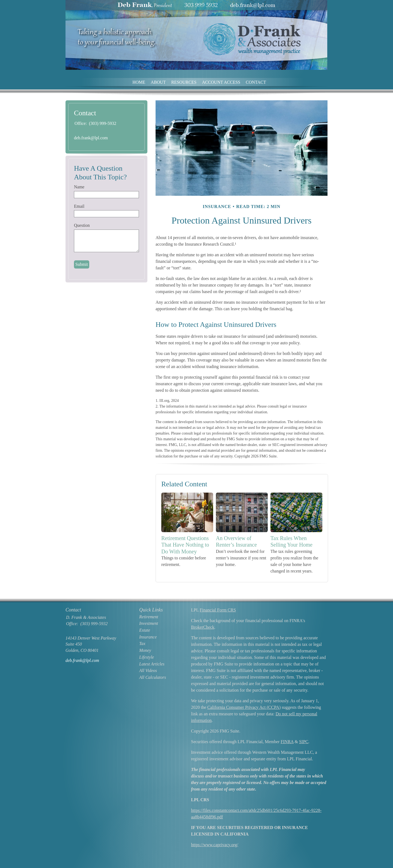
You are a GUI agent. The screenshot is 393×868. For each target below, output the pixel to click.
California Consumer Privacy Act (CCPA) (244, 707)
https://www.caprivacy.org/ (215, 845)
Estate (145, 630)
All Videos (148, 670)
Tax (142, 644)
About (158, 82)
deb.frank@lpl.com (91, 138)
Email (79, 206)
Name (79, 187)
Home (139, 82)
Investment (149, 623)
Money (145, 650)
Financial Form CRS (218, 610)
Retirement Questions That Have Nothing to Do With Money (185, 545)
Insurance (148, 637)
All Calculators (153, 677)
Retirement (149, 617)
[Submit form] (82, 264)
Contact (256, 82)
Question (82, 225)
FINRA (287, 742)
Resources (184, 82)
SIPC (304, 742)
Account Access (221, 82)
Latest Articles (152, 664)
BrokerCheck (203, 627)
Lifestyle (147, 657)
